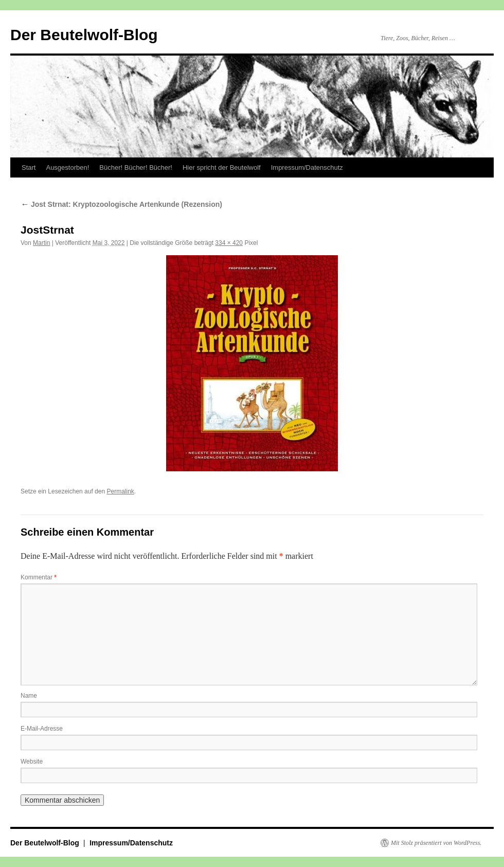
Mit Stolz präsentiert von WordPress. (436, 843)
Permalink (120, 491)
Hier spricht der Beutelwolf (222, 167)
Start (29, 167)
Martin (41, 243)
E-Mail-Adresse (42, 729)
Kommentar (39, 577)
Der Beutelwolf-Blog (84, 35)
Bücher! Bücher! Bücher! (136, 167)
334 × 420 (229, 243)
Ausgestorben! (67, 167)
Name (29, 696)
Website (32, 762)
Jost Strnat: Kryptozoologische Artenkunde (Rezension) (121, 204)
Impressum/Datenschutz (307, 167)
